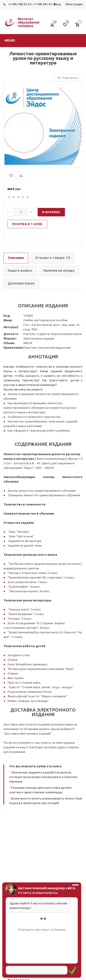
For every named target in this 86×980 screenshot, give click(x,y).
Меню (10, 40)
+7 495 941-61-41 (45, 4)
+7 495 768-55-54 (20, 4)
